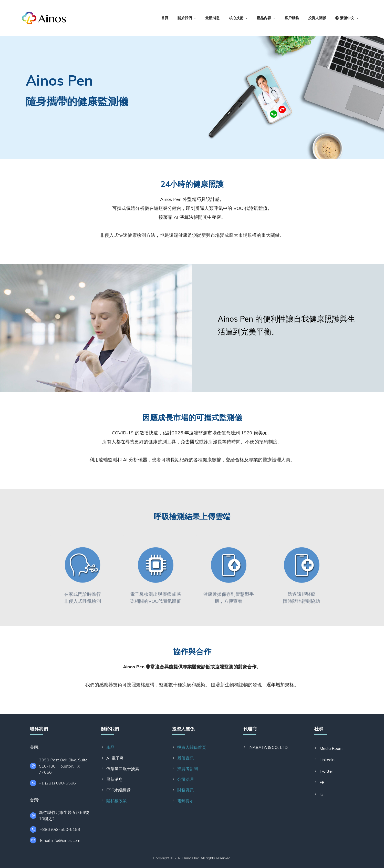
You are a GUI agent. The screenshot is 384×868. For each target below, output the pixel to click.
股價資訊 (185, 758)
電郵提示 (185, 801)
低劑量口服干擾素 (123, 769)
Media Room (331, 748)
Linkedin (327, 760)
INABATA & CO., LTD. (268, 747)
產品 (110, 747)
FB (322, 782)
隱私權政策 (117, 801)
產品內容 (264, 18)
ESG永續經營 (118, 790)
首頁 (165, 18)
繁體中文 (345, 18)
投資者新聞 (188, 769)
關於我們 (185, 18)
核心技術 (236, 18)
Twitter (326, 771)
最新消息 (212, 18)
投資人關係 (317, 18)
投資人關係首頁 (192, 747)
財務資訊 (185, 790)
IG (321, 794)
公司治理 (185, 779)
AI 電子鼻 (115, 758)
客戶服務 (292, 18)
